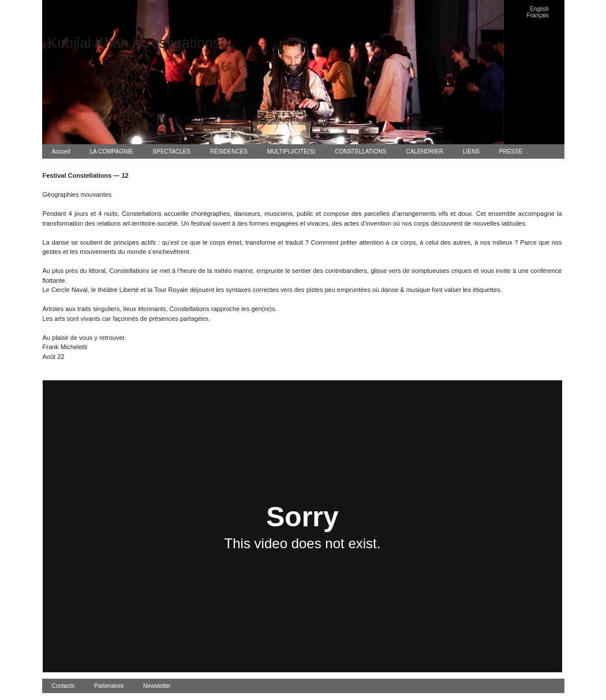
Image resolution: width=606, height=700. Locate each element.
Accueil (61, 151)
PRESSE (511, 151)
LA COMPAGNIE (112, 151)
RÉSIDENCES (229, 151)
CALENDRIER (424, 151)
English (539, 9)
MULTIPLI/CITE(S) (291, 151)
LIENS (471, 151)
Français (538, 15)
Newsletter (157, 686)
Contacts (63, 686)
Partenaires (109, 686)
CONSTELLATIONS (360, 151)
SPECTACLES (172, 151)
